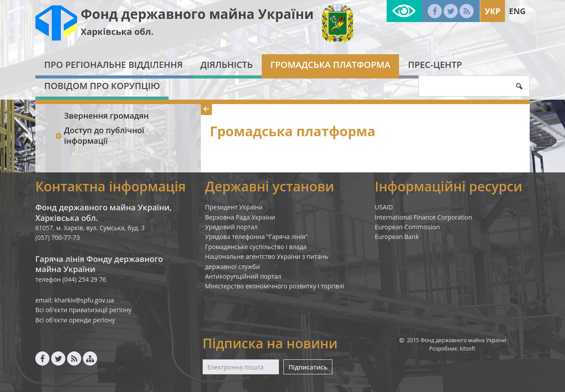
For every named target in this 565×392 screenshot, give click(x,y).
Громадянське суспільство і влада (256, 247)
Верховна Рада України (240, 217)
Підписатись (308, 367)
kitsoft (468, 349)
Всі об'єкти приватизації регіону (83, 310)
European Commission (407, 227)
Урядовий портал (232, 227)
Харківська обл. (117, 32)
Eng (517, 11)
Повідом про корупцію (102, 86)
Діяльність (227, 65)
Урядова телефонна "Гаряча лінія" (257, 237)
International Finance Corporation (424, 217)
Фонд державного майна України (197, 14)
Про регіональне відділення (113, 65)
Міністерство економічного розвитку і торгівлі (275, 286)
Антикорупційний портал (243, 276)
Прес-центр (435, 65)
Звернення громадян (106, 116)
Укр (492, 11)
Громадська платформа (331, 65)
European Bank (397, 237)
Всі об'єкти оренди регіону (75, 320)
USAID (384, 207)
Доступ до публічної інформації (100, 135)
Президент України (234, 207)
